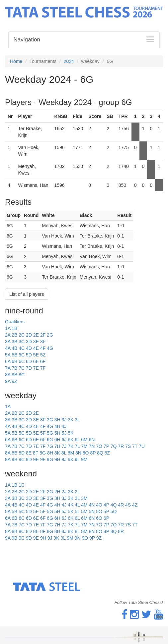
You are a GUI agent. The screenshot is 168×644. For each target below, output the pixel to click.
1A (8, 328)
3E (36, 342)
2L (77, 492)
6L (77, 440)
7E (36, 368)
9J (64, 459)
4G (50, 348)
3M (84, 498)
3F (43, 342)
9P (92, 538)
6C (22, 361)
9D (29, 459)
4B (14, 348)
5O (99, 511)
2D (29, 335)
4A (8, 348)
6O (99, 518)
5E (36, 355)
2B (14, 335)
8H (50, 453)
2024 (69, 61)
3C (22, 342)
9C (22, 459)
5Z (43, 355)
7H (57, 446)
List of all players (27, 294)
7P (106, 446)
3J (64, 420)
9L (77, 459)
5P (106, 511)
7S (128, 446)
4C (22, 348)
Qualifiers (15, 322)
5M (84, 511)
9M (84, 459)
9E (36, 459)
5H (57, 433)
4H (57, 426)
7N (92, 446)
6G (50, 440)
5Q (114, 511)
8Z (107, 453)
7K (71, 446)
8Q (100, 453)
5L (77, 511)
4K (71, 505)
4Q (114, 505)
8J (64, 531)
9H (57, 459)
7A (8, 368)
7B (14, 368)
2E (36, 335)
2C (22, 335)
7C (22, 368)
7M (84, 446)
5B (14, 355)
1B (14, 328)
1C (22, 485)
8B (14, 375)
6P (106, 518)
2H (57, 492)
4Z (135, 505)
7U (142, 446)
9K (71, 459)
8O (86, 453)
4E (36, 348)
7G (50, 446)
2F (43, 335)
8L (64, 453)
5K (71, 433)
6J (64, 440)
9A (8, 381)
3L (77, 420)
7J (64, 446)
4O (99, 505)
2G (50, 335)
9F (43, 459)
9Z (14, 381)
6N (92, 440)
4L (77, 505)
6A (8, 361)
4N (92, 505)
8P (93, 453)
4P (106, 505)
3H (57, 420)
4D (29, 348)
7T (135, 446)
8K (57, 453)
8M (71, 453)
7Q (114, 446)
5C (22, 355)
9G (50, 459)
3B (14, 342)
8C (22, 375)
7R (121, 446)
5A (8, 355)
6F (43, 361)
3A (8, 342)
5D (29, 355)
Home (16, 61)
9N (78, 538)
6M (84, 440)
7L (77, 446)
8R (121, 531)
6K (71, 440)
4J (64, 426)
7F (43, 368)
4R (121, 505)
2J (64, 492)
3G (50, 420)
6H (57, 440)
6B (14, 361)
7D (29, 368)
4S (128, 505)
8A (8, 375)
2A (8, 335)
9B (14, 459)
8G (43, 453)
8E (29, 453)
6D (29, 361)
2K (71, 492)
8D (22, 453)
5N (92, 511)
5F (43, 433)
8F (36, 453)
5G (50, 433)
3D (29, 342)
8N (78, 453)
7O (99, 446)
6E (36, 361)
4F (43, 348)
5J (64, 433)
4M (84, 505)
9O (85, 538)
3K (71, 420)
